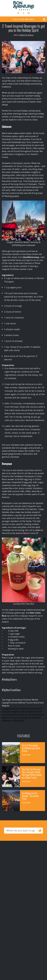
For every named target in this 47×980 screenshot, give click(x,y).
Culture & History (26, 35)
